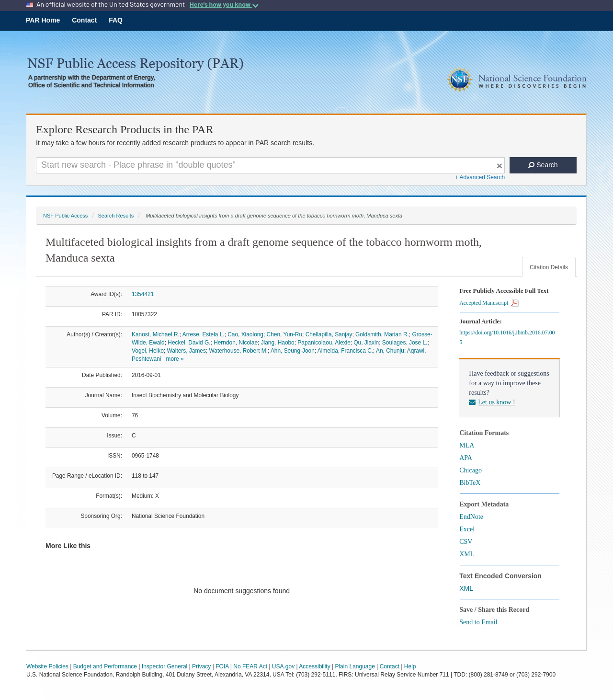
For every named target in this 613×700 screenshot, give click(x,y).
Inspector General (165, 666)
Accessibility (314, 666)
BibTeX (470, 483)
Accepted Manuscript (489, 303)
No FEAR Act (250, 666)
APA (466, 458)
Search (543, 165)
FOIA (222, 666)
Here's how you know (224, 4)
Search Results (116, 216)
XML (467, 554)
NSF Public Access (65, 216)
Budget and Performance (105, 666)
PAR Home (43, 20)
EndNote (471, 517)
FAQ (116, 20)
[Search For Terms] (270, 165)
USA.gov (283, 666)
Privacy (201, 666)
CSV (466, 542)
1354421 (143, 294)
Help (410, 666)
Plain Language (355, 666)
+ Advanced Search (480, 177)
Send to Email (478, 622)
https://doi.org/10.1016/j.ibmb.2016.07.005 (507, 337)
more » (175, 359)
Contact (84, 20)
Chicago (471, 470)
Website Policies (47, 666)
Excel (467, 529)
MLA (467, 445)
